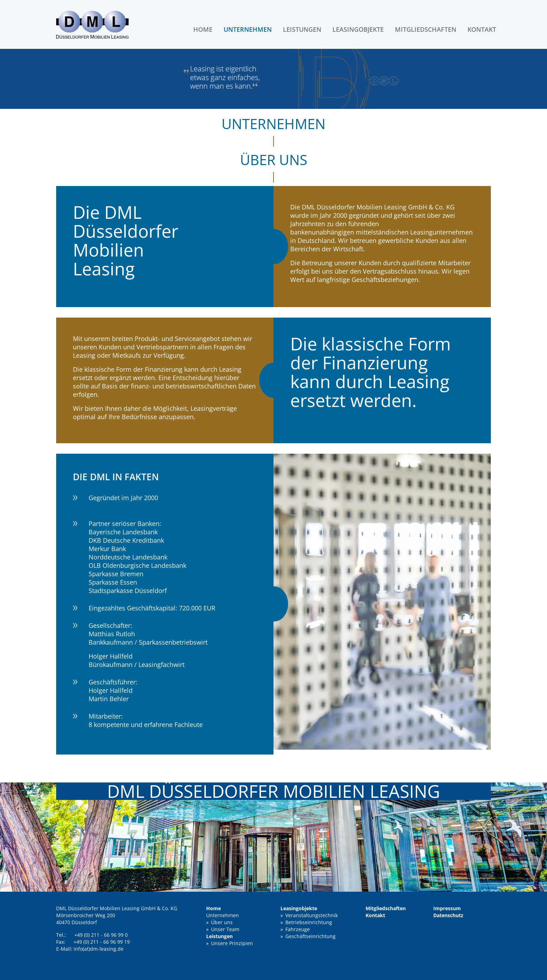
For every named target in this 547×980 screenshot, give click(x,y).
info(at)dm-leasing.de (99, 949)
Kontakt (482, 29)
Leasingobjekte (358, 29)
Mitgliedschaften (426, 29)
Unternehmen (248, 29)
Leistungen (302, 29)
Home (203, 29)
